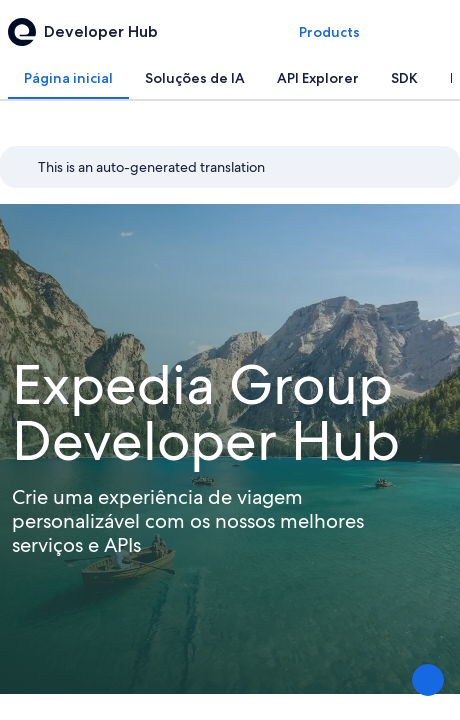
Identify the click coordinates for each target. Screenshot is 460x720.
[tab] (68, 78)
